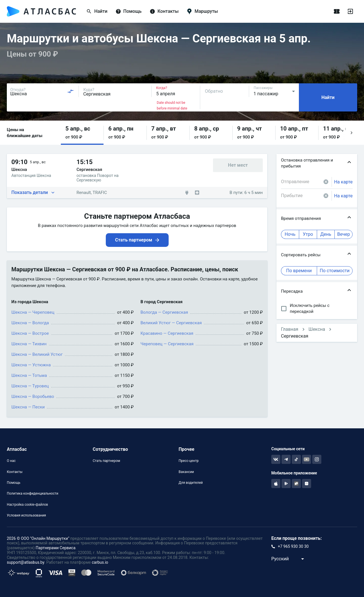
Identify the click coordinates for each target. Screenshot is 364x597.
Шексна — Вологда (30, 323)
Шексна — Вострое (30, 333)
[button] (82, 133)
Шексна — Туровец (30, 386)
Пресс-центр (189, 461)
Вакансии (186, 472)
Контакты (15, 472)
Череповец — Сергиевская (167, 344)
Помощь (14, 483)
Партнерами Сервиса (55, 548)
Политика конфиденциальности (33, 493)
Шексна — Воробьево (33, 396)
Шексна (317, 329)
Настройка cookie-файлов (27, 505)
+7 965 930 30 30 (293, 546)
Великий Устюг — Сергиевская (171, 323)
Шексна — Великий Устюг (37, 354)
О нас (11, 461)
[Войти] (350, 11)
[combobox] (42, 91)
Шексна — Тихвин (29, 344)
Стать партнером (106, 461)
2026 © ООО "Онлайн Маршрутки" (38, 538)
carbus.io (100, 562)
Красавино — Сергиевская (167, 333)
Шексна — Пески (28, 407)
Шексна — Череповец (33, 312)
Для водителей (191, 483)
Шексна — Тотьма (29, 375)
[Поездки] (337, 11)
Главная (290, 329)
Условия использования (26, 515)
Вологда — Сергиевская (164, 312)
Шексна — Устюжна (31, 365)
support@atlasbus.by (26, 562)
